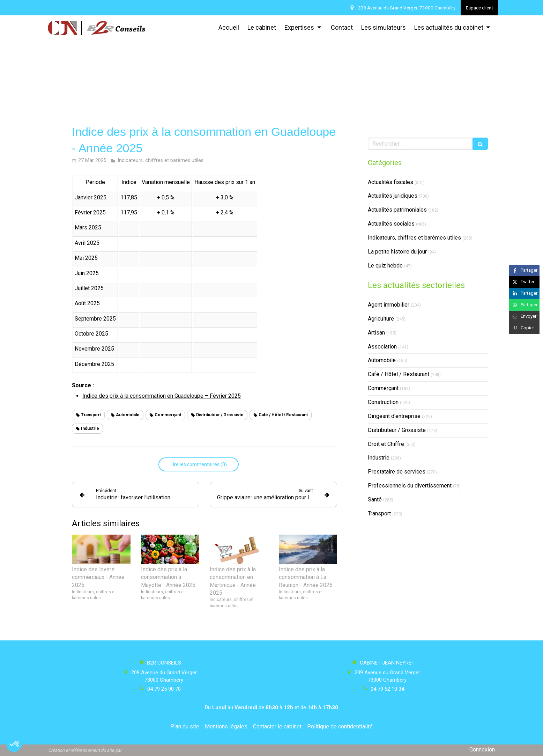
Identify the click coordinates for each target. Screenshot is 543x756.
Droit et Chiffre (386, 444)
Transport (379, 513)
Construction (383, 402)
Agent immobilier (389, 305)
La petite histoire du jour (397, 252)
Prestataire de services (397, 472)
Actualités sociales (391, 224)
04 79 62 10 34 (387, 689)
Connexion (482, 750)
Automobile (382, 360)
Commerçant (383, 388)
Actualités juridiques (393, 196)
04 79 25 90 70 (164, 689)
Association (382, 347)
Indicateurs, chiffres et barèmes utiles (414, 238)
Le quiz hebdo (385, 266)
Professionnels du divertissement (410, 486)
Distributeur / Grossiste (397, 430)
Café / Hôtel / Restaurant (399, 374)
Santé (375, 500)
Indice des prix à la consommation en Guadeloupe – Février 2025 (162, 396)
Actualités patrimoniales (397, 210)
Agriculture (381, 319)
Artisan (376, 333)
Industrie (379, 458)
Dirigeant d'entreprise (394, 416)
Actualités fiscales (390, 182)
